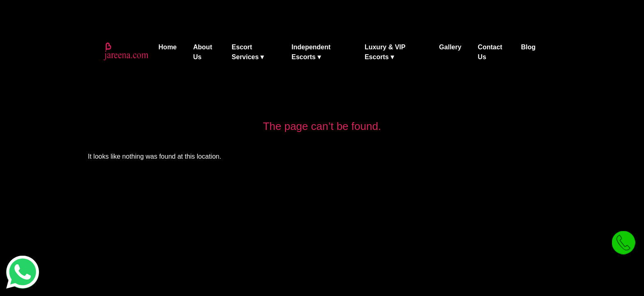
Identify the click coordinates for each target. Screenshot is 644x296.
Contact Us (490, 52)
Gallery (450, 47)
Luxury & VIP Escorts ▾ (385, 52)
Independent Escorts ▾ (311, 52)
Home (168, 47)
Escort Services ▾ (248, 52)
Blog (528, 47)
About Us (202, 52)
